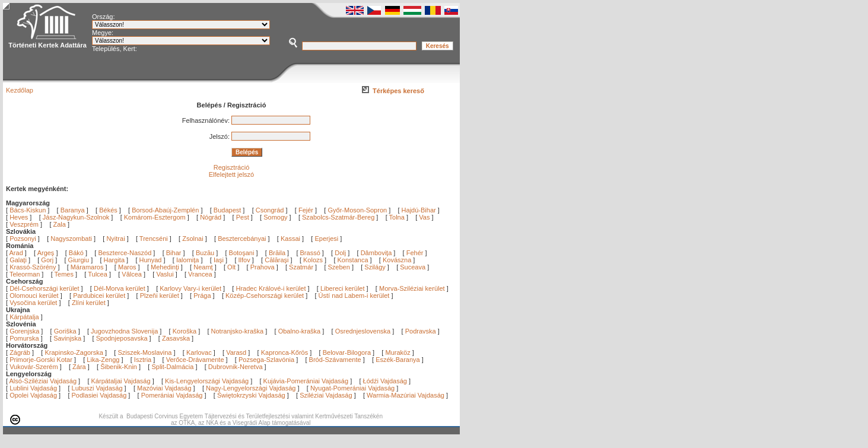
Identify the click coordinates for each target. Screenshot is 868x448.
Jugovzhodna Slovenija (124, 331)
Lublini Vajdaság (33, 388)
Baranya (73, 210)
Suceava (414, 267)
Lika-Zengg (103, 360)
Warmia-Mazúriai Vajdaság (406, 395)
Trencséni (154, 239)
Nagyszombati (71, 239)
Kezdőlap (20, 90)
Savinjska (67, 338)
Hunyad (152, 260)
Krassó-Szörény (34, 267)
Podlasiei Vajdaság (99, 395)
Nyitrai (115, 239)
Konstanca (354, 260)
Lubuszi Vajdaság (97, 388)
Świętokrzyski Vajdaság (251, 395)
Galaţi (19, 260)
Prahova (263, 267)
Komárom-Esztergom (155, 217)
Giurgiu (80, 260)
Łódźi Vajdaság (385, 381)
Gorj (48, 260)
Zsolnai (193, 239)
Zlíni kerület (89, 303)
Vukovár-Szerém (34, 367)
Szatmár (302, 267)
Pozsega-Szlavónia (266, 360)
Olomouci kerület (34, 296)
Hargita (115, 260)
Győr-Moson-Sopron (357, 210)
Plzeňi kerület (160, 296)
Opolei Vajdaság (33, 395)
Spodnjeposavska (122, 338)
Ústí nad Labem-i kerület (354, 296)
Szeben (340, 267)
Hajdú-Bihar (419, 210)
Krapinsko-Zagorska (74, 352)
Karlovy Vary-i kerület (190, 288)
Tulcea (98, 274)
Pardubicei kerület (99, 296)
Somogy (275, 217)
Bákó (77, 253)
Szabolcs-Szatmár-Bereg (338, 217)
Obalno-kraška (300, 331)
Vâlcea (133, 274)
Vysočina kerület (33, 303)
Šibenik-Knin (119, 367)
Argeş (47, 253)
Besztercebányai (242, 239)
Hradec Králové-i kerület (271, 288)
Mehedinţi (166, 267)
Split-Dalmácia (172, 367)
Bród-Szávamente (335, 360)
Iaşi (220, 260)
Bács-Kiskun (28, 210)
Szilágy (376, 267)
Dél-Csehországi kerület (44, 288)
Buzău (206, 253)
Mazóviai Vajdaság (164, 388)
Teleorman (26, 274)
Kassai (290, 239)
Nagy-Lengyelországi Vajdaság (251, 388)
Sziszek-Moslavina (144, 352)
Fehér (416, 253)
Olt (232, 267)
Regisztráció (232, 167)
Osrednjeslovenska (363, 331)
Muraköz (398, 352)
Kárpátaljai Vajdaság (121, 381)
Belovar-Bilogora (347, 352)
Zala (60, 224)
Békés (108, 210)
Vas (424, 217)
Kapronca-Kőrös (285, 352)
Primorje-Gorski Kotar (41, 360)
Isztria (143, 360)
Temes (65, 274)
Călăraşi (277, 260)
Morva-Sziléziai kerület (412, 288)
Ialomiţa (189, 260)
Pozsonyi (24, 239)
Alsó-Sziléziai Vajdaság (43, 381)
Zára (79, 367)
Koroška (185, 331)
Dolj (341, 253)
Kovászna (398, 260)
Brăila (278, 253)
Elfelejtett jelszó (231, 174)
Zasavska (176, 338)
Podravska (421, 331)
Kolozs (314, 260)
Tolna (397, 217)
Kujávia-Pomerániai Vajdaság (306, 381)
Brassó (311, 253)
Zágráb (21, 352)
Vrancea (201, 274)
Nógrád (211, 217)
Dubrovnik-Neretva (236, 367)
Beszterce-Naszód (125, 253)
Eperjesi (326, 239)
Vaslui (166, 274)
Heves (19, 217)
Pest (243, 217)
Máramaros (88, 267)
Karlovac (199, 352)
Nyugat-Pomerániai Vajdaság (352, 388)
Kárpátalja (24, 317)
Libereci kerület (343, 288)
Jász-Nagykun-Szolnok (76, 217)
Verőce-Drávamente (195, 360)
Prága (202, 296)
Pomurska (25, 338)
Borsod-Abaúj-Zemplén (165, 210)
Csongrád (270, 210)
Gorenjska (24, 331)
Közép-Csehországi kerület (265, 296)
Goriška (65, 331)
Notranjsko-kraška (238, 331)
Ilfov (245, 260)
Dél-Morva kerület (120, 288)
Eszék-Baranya (398, 360)
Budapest (227, 210)
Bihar (175, 253)
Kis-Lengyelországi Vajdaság (207, 381)
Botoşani (243, 253)
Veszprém (24, 224)
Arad (17, 253)
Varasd (236, 352)
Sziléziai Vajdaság (326, 395)
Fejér (306, 210)
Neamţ (204, 267)
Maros (128, 267)
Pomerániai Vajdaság (172, 395)
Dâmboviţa (377, 253)
